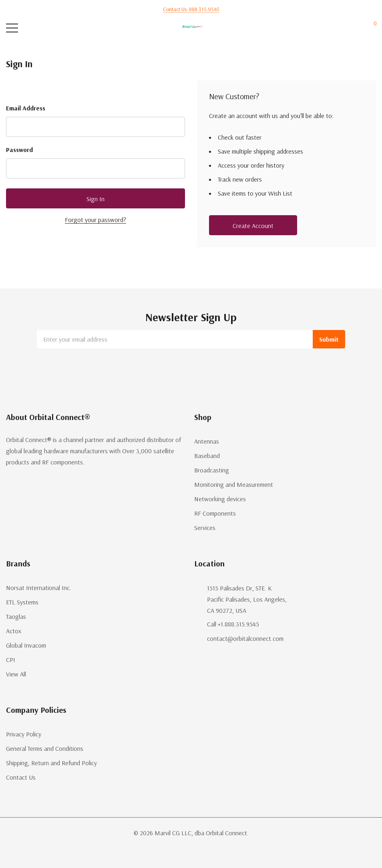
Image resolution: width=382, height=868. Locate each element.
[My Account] (341, 28)
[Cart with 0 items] (371, 28)
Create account (253, 226)
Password (19, 150)
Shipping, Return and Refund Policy (51, 763)
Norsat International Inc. (39, 588)
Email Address (26, 108)
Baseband (207, 456)
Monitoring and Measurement (234, 484)
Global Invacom (26, 645)
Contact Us (21, 777)
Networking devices (220, 499)
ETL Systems (22, 602)
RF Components (215, 513)
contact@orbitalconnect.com (245, 638)
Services (205, 528)
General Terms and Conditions (45, 748)
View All (16, 674)
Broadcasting (212, 470)
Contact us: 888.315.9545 (191, 9)
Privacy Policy (24, 734)
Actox (14, 631)
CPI (11, 660)
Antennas (207, 441)
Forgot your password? (95, 220)
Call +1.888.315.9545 (233, 624)
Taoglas (16, 616)
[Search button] (43, 28)
